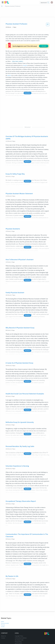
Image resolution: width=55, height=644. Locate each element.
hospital (25, 61)
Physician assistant (5, 618)
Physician (3, 620)
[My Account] (52, 2)
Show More (28, 88)
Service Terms (18, 639)
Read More (28, 157)
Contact (3, 633)
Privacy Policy (18, 637)
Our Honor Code (19, 635)
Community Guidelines (21, 633)
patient (9, 71)
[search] (48, 3)
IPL (2, 6)
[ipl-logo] (7, 3)
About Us (3, 631)
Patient (2, 617)
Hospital (3, 622)
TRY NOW (29, 43)
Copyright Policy (19, 631)
